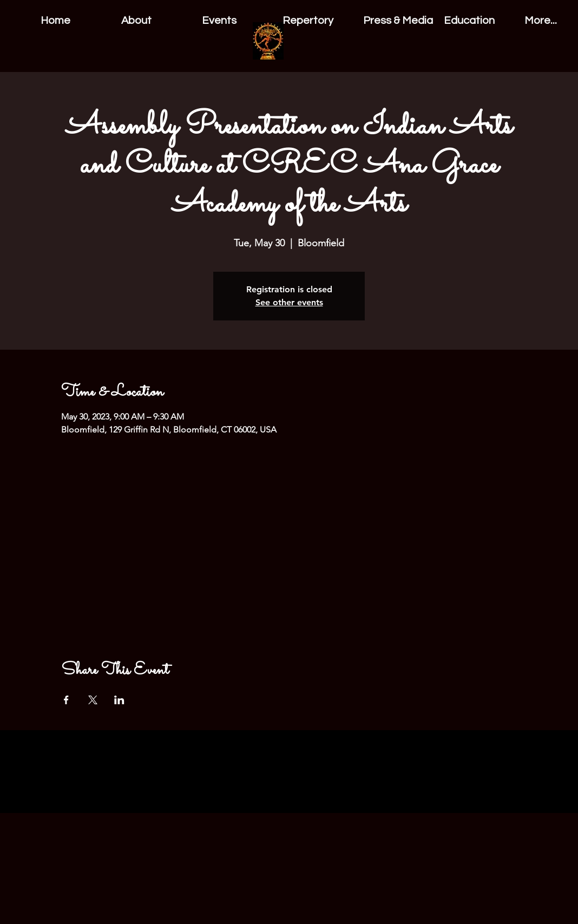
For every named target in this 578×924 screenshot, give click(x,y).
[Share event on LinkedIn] (119, 700)
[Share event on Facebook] (66, 700)
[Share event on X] (93, 700)
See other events (289, 302)
